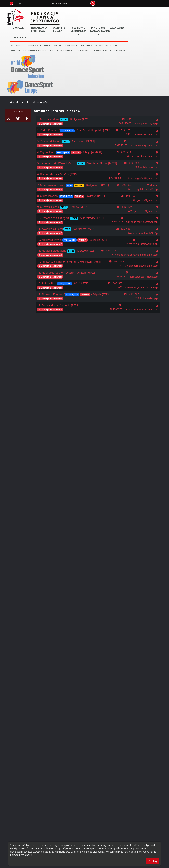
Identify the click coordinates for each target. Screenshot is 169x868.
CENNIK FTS (59, 28)
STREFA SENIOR (97, 28)
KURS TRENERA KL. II (92, 33)
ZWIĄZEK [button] (45, 10)
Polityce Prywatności (21, 855)
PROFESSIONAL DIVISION (132, 28)
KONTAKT (42, 33)
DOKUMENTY (112, 28)
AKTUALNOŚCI (44, 28)
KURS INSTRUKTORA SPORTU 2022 (65, 33)
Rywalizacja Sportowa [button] (64, 13)
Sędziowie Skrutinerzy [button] (100, 13)
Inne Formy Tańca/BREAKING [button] (119, 13)
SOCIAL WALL (110, 33)
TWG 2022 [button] (45, 20)
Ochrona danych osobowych (54, 38)
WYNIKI (84, 28)
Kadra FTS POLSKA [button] (82, 12)
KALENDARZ (72, 28)
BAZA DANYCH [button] (137, 12)
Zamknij (153, 861)
